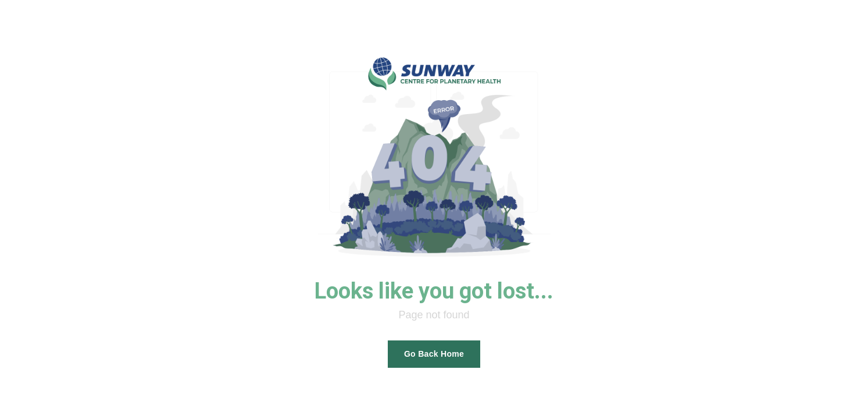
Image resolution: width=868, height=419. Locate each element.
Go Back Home (434, 354)
